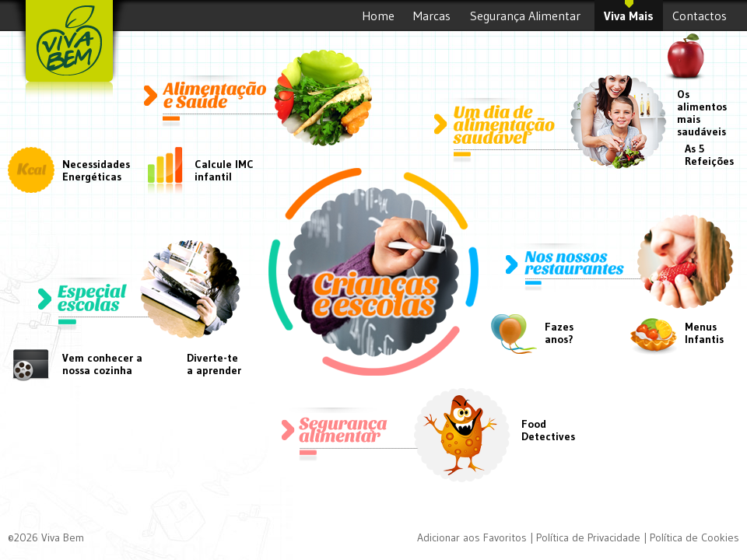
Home (378, 19)
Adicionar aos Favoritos (472, 537)
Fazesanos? (559, 333)
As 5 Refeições (709, 155)
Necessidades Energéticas (89, 170)
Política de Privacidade (588, 537)
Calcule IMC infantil (224, 170)
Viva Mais (629, 19)
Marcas (432, 19)
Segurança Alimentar (528, 19)
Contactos (701, 19)
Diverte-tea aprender (214, 364)
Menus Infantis (704, 333)
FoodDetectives (548, 430)
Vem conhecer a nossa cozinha (102, 364)
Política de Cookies (694, 537)
